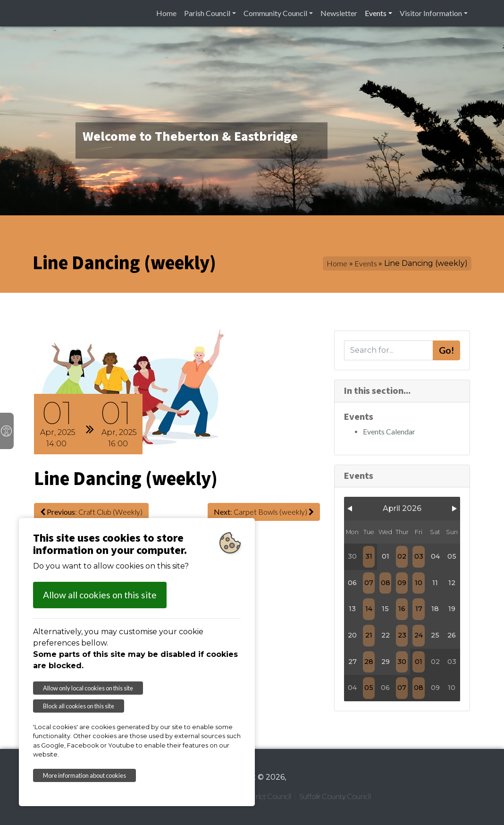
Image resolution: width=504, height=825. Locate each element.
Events (376, 13)
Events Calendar (389, 431)
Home (166, 13)
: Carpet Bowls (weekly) (264, 512)
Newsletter (339, 13)
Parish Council (207, 13)
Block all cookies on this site (79, 706)
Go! (446, 350)
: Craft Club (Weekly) (91, 512)
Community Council (275, 13)
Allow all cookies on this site (100, 595)
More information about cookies (84, 775)
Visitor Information (431, 13)
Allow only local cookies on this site (88, 688)
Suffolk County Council (335, 796)
